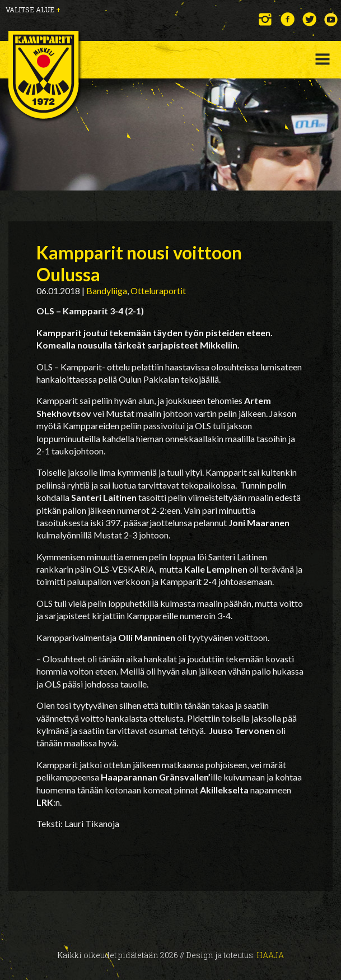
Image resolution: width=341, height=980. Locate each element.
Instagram (266, 19)
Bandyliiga (107, 291)
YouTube (331, 19)
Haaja (270, 955)
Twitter (309, 19)
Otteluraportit (158, 291)
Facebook (288, 19)
